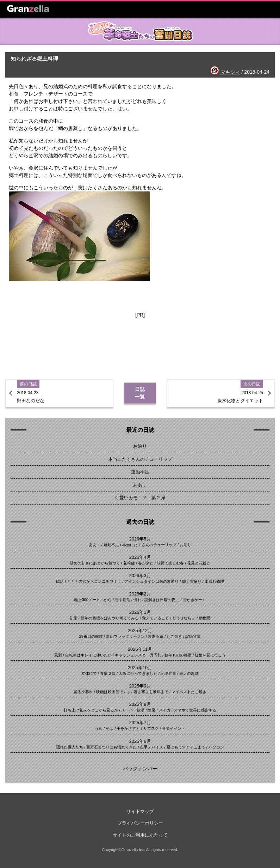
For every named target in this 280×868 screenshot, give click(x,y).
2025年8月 (140, 704)
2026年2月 (140, 594)
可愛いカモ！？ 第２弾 (140, 498)
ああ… (140, 485)
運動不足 (140, 472)
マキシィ (230, 72)
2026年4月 (140, 557)
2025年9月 (140, 686)
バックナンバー (140, 769)
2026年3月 (140, 576)
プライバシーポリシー (140, 823)
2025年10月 (140, 668)
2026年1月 (140, 612)
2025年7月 (140, 723)
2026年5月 (140, 539)
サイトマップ (140, 811)
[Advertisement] (140, 341)
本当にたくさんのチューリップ (140, 459)
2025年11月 (140, 649)
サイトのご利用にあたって (140, 835)
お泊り (140, 446)
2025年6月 (140, 741)
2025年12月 (140, 631)
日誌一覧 (140, 393)
